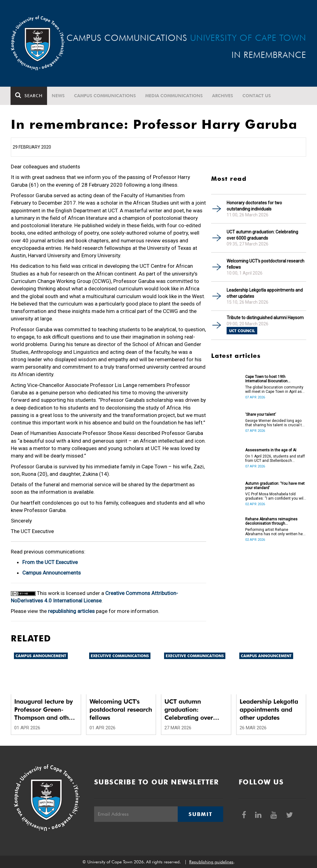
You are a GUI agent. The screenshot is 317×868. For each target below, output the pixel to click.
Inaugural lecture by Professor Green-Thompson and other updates (44, 710)
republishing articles (71, 611)
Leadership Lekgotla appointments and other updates (265, 293)
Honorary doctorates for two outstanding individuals (254, 206)
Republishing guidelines (211, 862)
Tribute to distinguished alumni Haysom (265, 318)
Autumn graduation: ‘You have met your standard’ (275, 486)
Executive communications (120, 656)
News (59, 96)
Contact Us (257, 96)
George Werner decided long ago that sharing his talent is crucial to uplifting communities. (275, 423)
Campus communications (105, 96)
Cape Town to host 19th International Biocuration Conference (266, 379)
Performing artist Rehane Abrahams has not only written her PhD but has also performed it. (275, 532)
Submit (200, 814)
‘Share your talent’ (261, 414)
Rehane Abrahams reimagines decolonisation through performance (271, 521)
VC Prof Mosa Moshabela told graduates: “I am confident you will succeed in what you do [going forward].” (275, 496)
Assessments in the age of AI (271, 450)
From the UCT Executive (50, 562)
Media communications (174, 96)
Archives (223, 96)
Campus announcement (41, 656)
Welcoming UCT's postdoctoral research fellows (265, 264)
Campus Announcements (52, 573)
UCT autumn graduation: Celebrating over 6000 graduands (262, 235)
